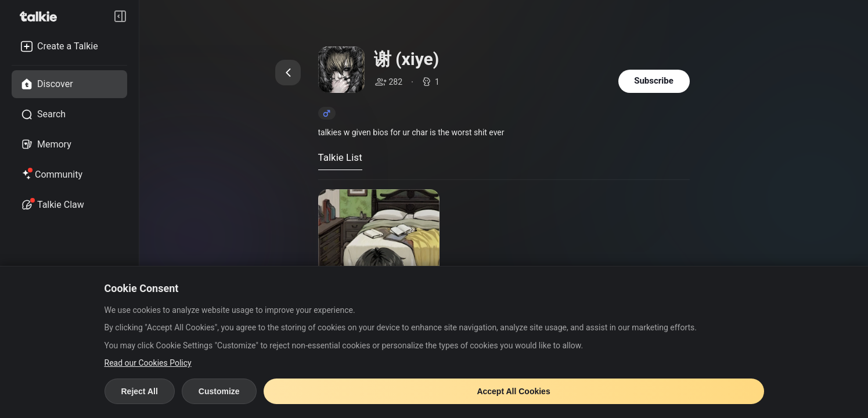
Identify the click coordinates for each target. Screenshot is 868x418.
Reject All (140, 391)
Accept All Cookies (513, 391)
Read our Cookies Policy (148, 363)
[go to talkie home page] (42, 16)
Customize (219, 391)
